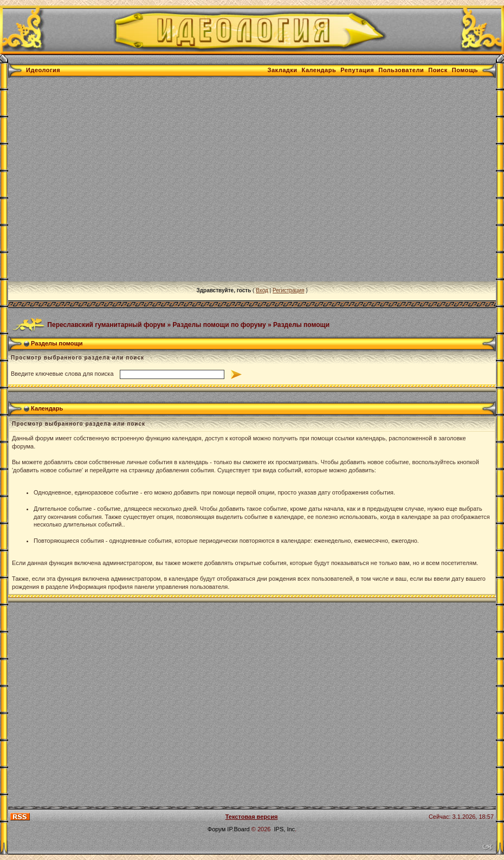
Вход (262, 290)
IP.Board (238, 829)
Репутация (357, 70)
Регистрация (288, 290)
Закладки (283, 70)
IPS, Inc (285, 829)
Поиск (438, 70)
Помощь (465, 70)
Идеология (43, 70)
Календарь (319, 70)
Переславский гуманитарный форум (106, 324)
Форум (217, 829)
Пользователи (401, 70)
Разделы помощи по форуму (219, 324)
